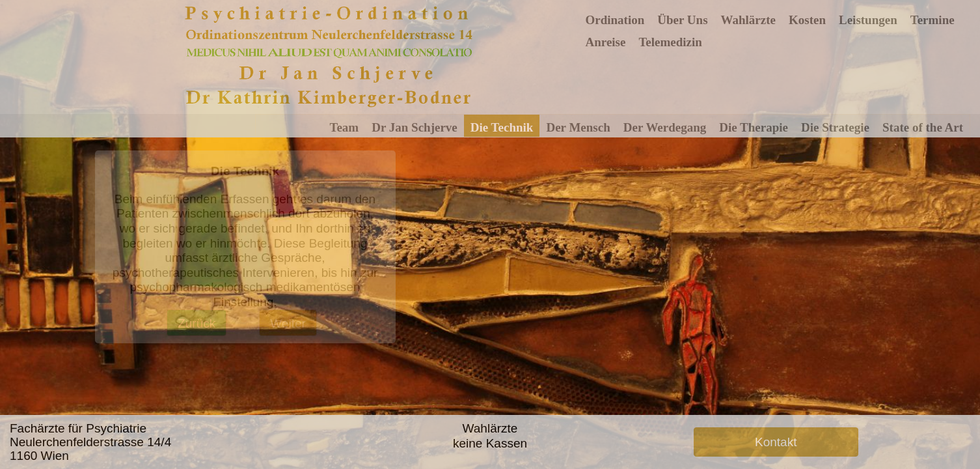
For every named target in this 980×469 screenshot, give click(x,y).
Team (345, 127)
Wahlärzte (748, 20)
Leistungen (868, 20)
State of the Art (923, 127)
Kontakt (776, 442)
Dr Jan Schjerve (415, 127)
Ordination (615, 20)
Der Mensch (578, 127)
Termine (932, 20)
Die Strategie (835, 127)
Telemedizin (670, 42)
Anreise (606, 42)
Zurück (197, 323)
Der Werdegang (665, 127)
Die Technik (502, 127)
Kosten (807, 20)
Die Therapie (754, 127)
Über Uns (682, 20)
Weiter (288, 323)
